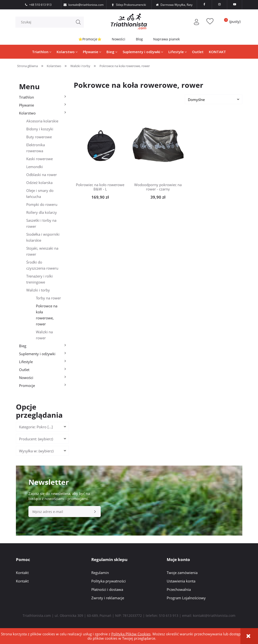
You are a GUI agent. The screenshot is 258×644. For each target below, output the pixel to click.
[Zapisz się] (95, 512)
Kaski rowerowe (40, 159)
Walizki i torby (38, 290)
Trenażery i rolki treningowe (40, 279)
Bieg (23, 346)
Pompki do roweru (42, 204)
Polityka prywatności (109, 581)
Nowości (119, 39)
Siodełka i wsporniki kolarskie (43, 237)
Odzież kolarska (39, 183)
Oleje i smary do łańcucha (40, 193)
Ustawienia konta (181, 581)
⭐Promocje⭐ (90, 39)
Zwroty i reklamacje (108, 598)
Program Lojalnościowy (186, 598)
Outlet (24, 370)
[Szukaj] (79, 22)
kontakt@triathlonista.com (214, 616)
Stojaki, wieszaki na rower (42, 251)
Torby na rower (48, 298)
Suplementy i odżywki (37, 354)
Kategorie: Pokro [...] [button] (36, 427)
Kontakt (22, 573)
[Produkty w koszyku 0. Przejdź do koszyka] (230, 21)
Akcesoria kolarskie (42, 121)
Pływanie (26, 105)
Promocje (27, 385)
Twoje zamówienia (182, 573)
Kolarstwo (27, 113)
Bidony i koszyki (40, 129)
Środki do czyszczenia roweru (42, 265)
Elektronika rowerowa (36, 148)
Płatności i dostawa (107, 589)
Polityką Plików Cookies (131, 634)
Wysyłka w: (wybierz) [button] (36, 451)
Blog (139, 39)
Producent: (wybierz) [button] (36, 439)
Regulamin (100, 573)
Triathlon (26, 97)
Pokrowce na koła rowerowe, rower (47, 315)
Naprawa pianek (167, 39)
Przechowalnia (179, 589)
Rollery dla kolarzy (42, 212)
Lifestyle (26, 362)
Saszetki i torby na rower (41, 223)
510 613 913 (169, 616)
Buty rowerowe (39, 137)
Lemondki (35, 167)
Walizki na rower (44, 335)
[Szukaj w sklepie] (51, 22)
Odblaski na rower (42, 175)
